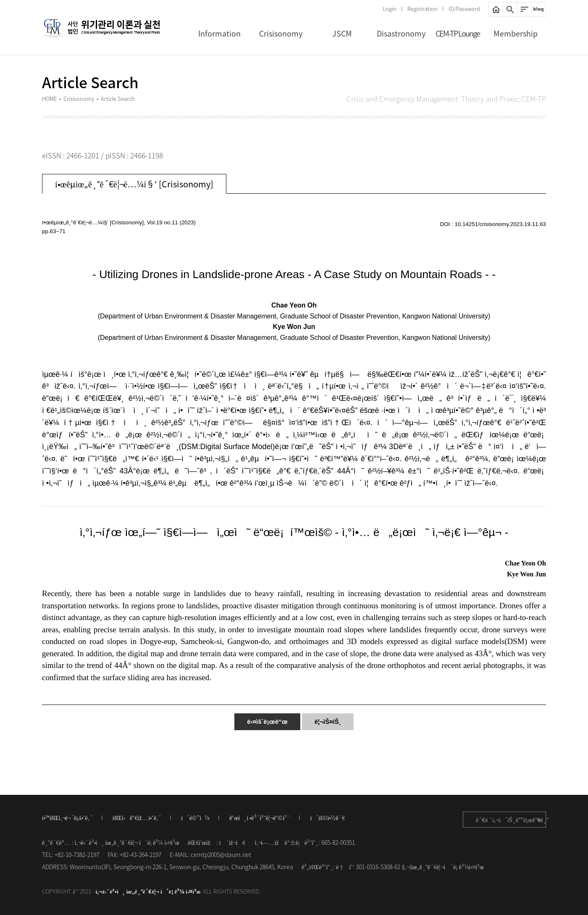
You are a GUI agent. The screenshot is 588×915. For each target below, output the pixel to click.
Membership (516, 33)
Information (219, 33)
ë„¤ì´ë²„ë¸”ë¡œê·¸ (539, 9)
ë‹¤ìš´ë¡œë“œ (267, 722)
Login (390, 9)
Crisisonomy (281, 33)
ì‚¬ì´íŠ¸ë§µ (524, 9)
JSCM (342, 33)
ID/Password (464, 9)
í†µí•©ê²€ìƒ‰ (510, 9)
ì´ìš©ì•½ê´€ (327, 818)
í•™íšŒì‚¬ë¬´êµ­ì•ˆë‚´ (67, 818)
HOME (496, 9)
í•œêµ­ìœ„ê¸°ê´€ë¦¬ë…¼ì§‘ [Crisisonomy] (134, 184)
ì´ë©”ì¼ (195, 818)
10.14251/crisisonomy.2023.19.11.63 (500, 224)
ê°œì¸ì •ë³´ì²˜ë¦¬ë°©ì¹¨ (260, 818)
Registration (423, 9)
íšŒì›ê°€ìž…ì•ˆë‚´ (137, 818)
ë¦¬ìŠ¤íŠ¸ (328, 722)
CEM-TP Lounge (458, 33)
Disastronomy (401, 33)
